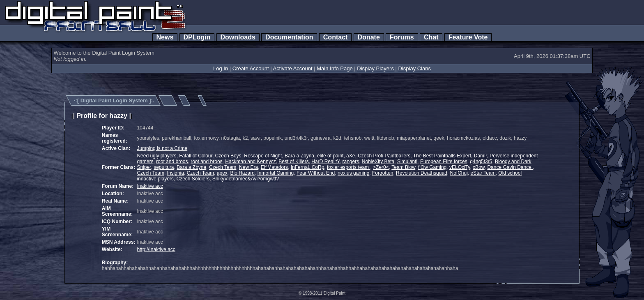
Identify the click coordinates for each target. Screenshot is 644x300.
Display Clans (415, 68)
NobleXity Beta (378, 162)
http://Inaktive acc (156, 249)
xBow (479, 167)
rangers (351, 162)
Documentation (289, 37)
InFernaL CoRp (308, 167)
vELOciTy (460, 167)
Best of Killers (293, 162)
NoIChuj (459, 173)
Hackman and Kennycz (250, 162)
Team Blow (403, 167)
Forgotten (383, 173)
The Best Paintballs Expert (442, 156)
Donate (369, 37)
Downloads (238, 37)
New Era (248, 167)
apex (222, 173)
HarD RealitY (325, 162)
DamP (481, 156)
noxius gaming (353, 173)
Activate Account (293, 68)
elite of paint (330, 156)
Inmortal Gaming (276, 173)
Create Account (251, 68)
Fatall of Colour (196, 156)
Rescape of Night (263, 156)
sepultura (164, 167)
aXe (351, 156)
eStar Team (483, 173)
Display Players (375, 68)
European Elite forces (444, 162)
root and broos (172, 162)
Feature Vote (468, 37)
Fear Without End (316, 173)
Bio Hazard (242, 173)
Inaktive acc (150, 186)
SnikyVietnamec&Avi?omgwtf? (246, 179)
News (165, 37)
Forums (402, 37)
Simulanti (407, 162)
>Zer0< (381, 167)
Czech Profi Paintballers (384, 156)
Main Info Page (335, 68)
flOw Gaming (432, 167)
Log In (221, 68)
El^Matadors (274, 167)
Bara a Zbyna (299, 156)
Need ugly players (156, 156)
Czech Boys (228, 156)
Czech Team (223, 167)
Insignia (176, 173)
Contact (335, 37)
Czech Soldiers (193, 179)
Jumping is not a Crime (162, 148)
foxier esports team (348, 167)
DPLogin (197, 37)
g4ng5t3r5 (481, 162)
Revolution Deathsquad (422, 173)
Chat (431, 37)
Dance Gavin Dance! (510, 167)
